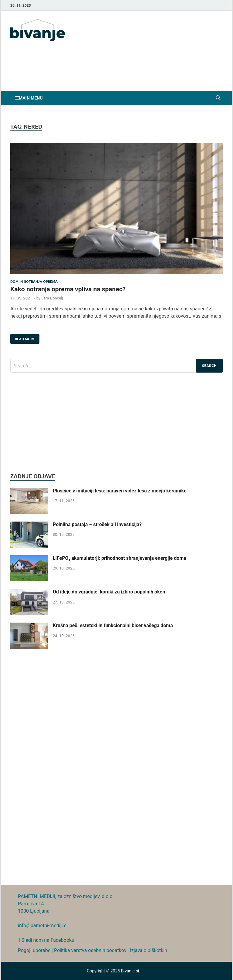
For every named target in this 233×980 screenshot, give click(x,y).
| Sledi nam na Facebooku (46, 940)
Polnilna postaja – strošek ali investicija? (97, 524)
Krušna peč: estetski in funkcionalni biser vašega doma (113, 625)
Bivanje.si (130, 971)
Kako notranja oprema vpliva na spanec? (68, 289)
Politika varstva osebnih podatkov (90, 950)
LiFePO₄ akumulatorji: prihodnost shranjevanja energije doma (120, 558)
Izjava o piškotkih (149, 950)
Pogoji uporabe (34, 950)
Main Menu (31, 98)
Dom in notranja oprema (34, 282)
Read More (23, 338)
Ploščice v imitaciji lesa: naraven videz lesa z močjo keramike (120, 491)
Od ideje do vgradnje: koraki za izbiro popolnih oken (109, 592)
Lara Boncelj (52, 298)
